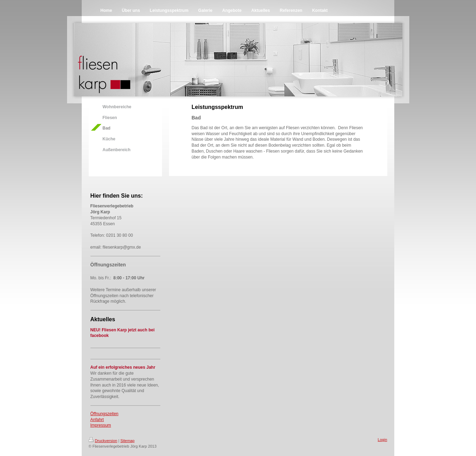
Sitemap (127, 441)
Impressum (101, 425)
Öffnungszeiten (105, 414)
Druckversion (103, 441)
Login (383, 440)
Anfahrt (97, 420)
